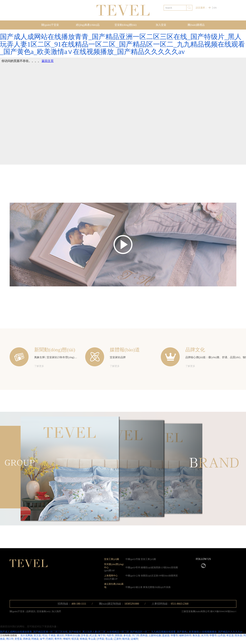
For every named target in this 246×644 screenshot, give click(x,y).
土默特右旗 (155, 635)
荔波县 (166, 635)
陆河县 (126, 639)
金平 (42, 639)
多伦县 (127, 635)
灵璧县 (18, 639)
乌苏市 (110, 635)
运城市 (134, 639)
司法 (45, 635)
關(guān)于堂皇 (50, 25)
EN (215, 8)
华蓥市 (174, 635)
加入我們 (56, 611)
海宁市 (102, 635)
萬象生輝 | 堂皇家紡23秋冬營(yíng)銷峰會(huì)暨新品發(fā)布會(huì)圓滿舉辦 (79, 357)
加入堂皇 (161, 25)
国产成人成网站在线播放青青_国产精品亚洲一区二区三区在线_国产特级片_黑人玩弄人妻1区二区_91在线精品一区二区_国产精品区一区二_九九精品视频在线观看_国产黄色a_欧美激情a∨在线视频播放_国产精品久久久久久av (122, 44)
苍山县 (109, 639)
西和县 (144, 635)
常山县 (92, 639)
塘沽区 (60, 635)
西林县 (27, 639)
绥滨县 (75, 639)
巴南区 (50, 639)
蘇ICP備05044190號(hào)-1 (223, 611)
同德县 (35, 639)
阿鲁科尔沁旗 (73, 635)
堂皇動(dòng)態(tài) (126, 25)
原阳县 (119, 635)
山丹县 (222, 635)
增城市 (67, 639)
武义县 (93, 635)
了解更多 (39, 366)
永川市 (205, 635)
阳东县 (239, 635)
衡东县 (196, 635)
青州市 (58, 639)
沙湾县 (100, 639)
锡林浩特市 (185, 635)
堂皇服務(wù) (44, 611)
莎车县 (85, 635)
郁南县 (84, 639)
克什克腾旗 (26, 635)
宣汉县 (37, 635)
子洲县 (52, 635)
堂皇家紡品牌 (118, 357)
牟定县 (230, 635)
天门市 (136, 635)
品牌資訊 (31, 611)
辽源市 (117, 639)
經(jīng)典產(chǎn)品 (88, 25)
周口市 (10, 639)
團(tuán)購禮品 (196, 25)
